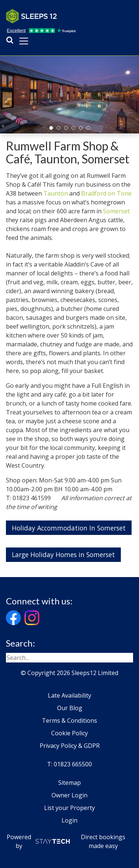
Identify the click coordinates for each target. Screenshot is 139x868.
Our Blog (70, 708)
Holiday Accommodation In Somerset (69, 528)
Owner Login (69, 795)
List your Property (69, 808)
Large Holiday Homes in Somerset (63, 555)
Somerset (116, 211)
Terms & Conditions (69, 720)
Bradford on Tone (106, 193)
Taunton (56, 193)
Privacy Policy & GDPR (70, 746)
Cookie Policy (69, 733)
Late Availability (69, 695)
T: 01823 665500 (69, 764)
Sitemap (69, 783)
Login (69, 820)
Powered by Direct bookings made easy (66, 841)
